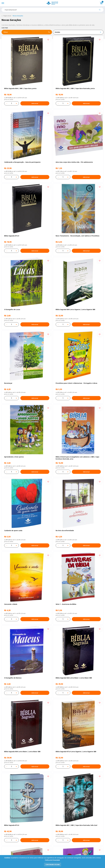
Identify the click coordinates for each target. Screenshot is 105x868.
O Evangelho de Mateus (13, 678)
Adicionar (35, 103)
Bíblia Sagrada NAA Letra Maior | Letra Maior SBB (74, 678)
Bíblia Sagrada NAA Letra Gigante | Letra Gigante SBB (75, 309)
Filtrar (27, 32)
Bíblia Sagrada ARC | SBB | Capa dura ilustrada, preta (75, 88)
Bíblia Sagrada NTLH (12, 236)
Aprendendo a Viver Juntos (14, 457)
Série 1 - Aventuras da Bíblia (66, 604)
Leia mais (5, 28)
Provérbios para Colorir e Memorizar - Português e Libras (76, 383)
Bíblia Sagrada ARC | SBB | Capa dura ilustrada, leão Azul (76, 825)
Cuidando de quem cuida (13, 530)
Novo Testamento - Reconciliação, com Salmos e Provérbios (77, 236)
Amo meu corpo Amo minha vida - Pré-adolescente (74, 162)
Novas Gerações (18, 16)
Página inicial (7, 16)
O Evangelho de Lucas (12, 309)
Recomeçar (8, 383)
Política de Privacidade (52, 860)
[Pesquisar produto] (100, 10)
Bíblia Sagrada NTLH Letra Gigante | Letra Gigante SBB (76, 752)
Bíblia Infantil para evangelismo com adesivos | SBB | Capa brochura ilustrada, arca (77, 458)
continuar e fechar (53, 865)
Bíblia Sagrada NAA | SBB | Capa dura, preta (20, 88)
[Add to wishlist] (48, 40)
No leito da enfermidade (65, 530)
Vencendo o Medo (11, 604)
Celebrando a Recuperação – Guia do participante (22, 162)
